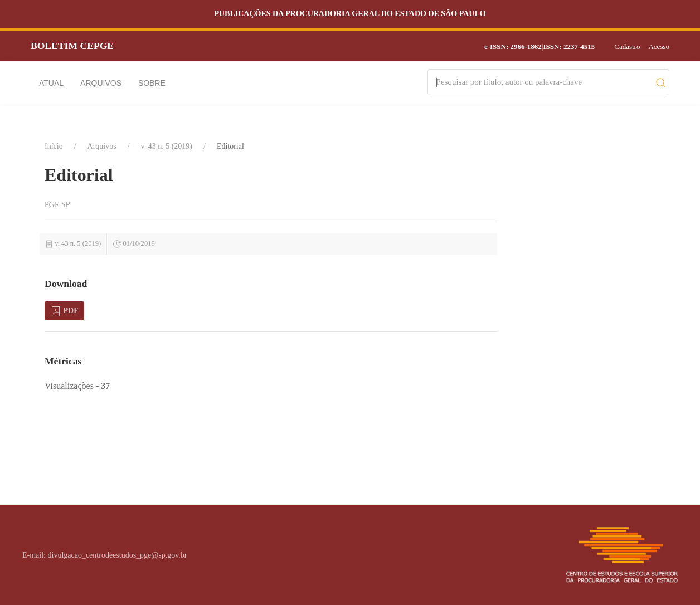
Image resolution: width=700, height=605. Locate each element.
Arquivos (101, 83)
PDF (64, 311)
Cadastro (627, 47)
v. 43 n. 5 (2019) (167, 146)
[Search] (543, 82)
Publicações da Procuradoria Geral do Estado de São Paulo (350, 14)
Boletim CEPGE (72, 46)
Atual (51, 83)
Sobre (152, 83)
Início (54, 146)
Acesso (659, 47)
